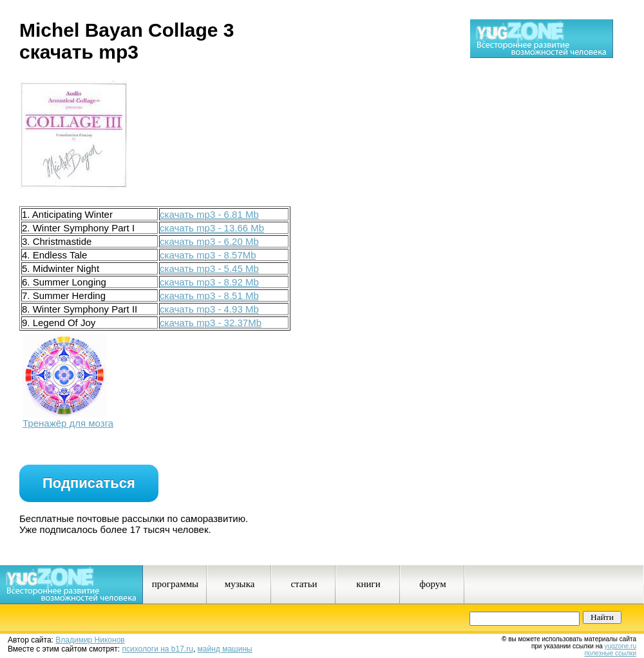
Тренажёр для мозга (68, 423)
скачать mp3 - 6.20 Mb (209, 241)
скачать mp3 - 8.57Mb (208, 255)
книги (368, 584)
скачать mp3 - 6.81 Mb (209, 214)
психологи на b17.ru (158, 649)
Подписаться (89, 483)
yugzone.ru (620, 646)
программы (175, 584)
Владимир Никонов (90, 640)
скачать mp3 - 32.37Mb (211, 323)
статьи (304, 584)
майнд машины (225, 649)
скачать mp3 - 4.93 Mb (209, 309)
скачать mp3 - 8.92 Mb (209, 282)
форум (432, 584)
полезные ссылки (610, 653)
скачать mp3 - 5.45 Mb (209, 268)
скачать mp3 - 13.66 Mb (212, 228)
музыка (240, 584)
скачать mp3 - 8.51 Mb (209, 295)
